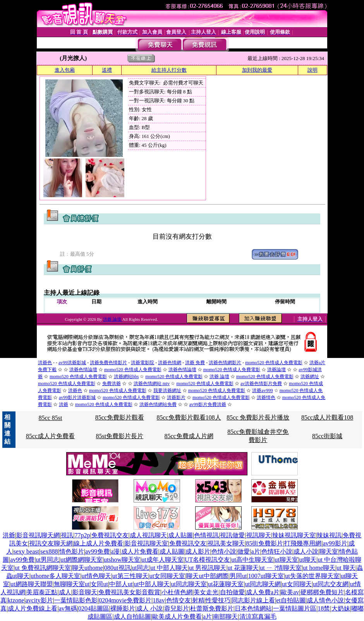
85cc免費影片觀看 (120, 417)
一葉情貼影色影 (76, 600)
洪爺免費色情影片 (108, 363)
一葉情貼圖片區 (295, 608)
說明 (312, 70)
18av (159, 600)
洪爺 (64, 404)
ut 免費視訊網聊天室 (43, 568)
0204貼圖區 (94, 608)
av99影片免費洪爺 (208, 404)
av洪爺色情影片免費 (261, 384)
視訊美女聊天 (226, 543)
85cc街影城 (327, 436)
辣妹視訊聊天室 (294, 535)
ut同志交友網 (331, 584)
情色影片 (72, 551)
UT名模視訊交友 (207, 560)
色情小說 (224, 551)
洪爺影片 (176, 397)
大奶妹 (341, 608)
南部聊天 (225, 617)
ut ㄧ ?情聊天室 (281, 568)
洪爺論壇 (276, 370)
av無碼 (68, 608)
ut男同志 (48, 560)
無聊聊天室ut (72, 584)
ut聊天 (308, 560)
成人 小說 (149, 608)
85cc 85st (51, 418)
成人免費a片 (263, 592)
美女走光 (206, 592)
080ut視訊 (117, 568)
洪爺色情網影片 (225, 363)
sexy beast (26, 551)
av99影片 (335, 543)
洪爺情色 (266, 397)
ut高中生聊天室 (252, 560)
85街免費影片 (264, 543)
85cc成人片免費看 (50, 436)
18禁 (324, 608)
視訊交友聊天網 (51, 543)
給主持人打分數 (169, 70)
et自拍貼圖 (291, 600)
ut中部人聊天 (152, 584)
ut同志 (141, 568)
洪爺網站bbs (126, 377)
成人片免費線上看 (33, 608)
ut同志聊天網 (263, 584)
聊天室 (329, 551)
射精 (198, 600)
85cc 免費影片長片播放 (258, 417)
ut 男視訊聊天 (208, 568)
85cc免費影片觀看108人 (189, 417)
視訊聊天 (259, 535)
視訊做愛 (232, 535)
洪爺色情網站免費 (158, 404)
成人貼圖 (180, 535)
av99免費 (97, 551)
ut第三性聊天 (130, 576)
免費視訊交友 (110, 535)
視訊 (67, 535)
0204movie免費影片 (125, 600)
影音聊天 (85, 592)
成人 (65, 592)
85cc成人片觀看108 (327, 417)
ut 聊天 (346, 568)
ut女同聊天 (297, 584)
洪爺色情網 (170, 363)
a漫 (115, 551)
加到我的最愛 (257, 70)
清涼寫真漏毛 (258, 617)
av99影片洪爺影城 (77, 397)
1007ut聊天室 (266, 576)
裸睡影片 (123, 608)
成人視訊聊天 (148, 535)
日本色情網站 (253, 608)
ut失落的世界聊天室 (312, 576)
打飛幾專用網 (303, 543)
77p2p (82, 535)
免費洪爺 (112, 384)
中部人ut (121, 584)
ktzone (16, 600)
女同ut (99, 584)
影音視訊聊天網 (38, 535)
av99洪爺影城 (72, 363)
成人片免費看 (140, 551)
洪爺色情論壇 (83, 370)
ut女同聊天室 (167, 576)
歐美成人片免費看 (177, 617)
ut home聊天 (319, 568)
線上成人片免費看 (98, 543)
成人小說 (306, 551)
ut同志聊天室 (189, 584)
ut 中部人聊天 (169, 568)
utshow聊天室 (122, 560)
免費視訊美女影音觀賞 (129, 592)
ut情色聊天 (96, 576)
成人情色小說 (325, 600)
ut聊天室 (286, 560)
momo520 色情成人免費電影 (274, 363)
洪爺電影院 (143, 363)
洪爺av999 (262, 390)
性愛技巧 (218, 600)
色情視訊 (206, 535)
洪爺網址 (310, 377)
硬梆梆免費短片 (322, 592)
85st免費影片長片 (120, 436)
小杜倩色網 (177, 592)
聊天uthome (88, 568)
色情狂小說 (277, 551)
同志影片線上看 (253, 600)
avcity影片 (39, 600)
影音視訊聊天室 (146, 543)
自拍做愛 (232, 592)
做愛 (244, 551)
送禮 (107, 70)
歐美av (290, 592)
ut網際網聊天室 (81, 560)
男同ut (238, 576)
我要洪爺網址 (167, 390)
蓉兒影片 (177, 608)
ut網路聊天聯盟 (31, 584)
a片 (256, 551)
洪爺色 (45, 363)
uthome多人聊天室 (55, 576)
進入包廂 (65, 70)
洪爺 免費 (195, 363)
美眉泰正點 (42, 592)
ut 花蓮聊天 (243, 568)
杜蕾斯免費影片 (212, 608)
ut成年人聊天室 (162, 560)
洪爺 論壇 (113, 319)
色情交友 (179, 600)
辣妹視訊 (329, 535)
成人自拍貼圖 (132, 617)
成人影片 (198, 551)
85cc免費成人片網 (189, 436)
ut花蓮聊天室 (226, 584)
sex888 (49, 551)
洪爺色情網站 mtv (152, 384)
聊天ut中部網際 (207, 576)
